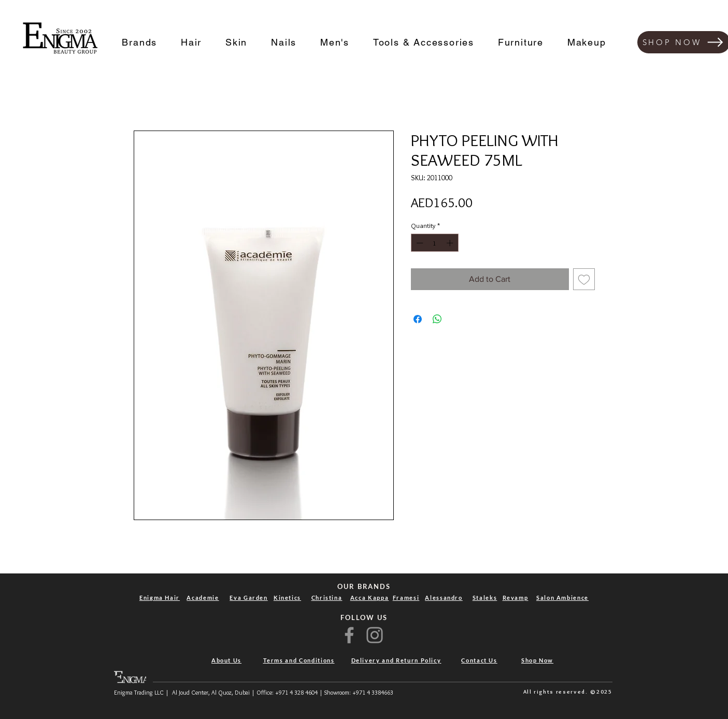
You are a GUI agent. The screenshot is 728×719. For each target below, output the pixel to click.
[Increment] (451, 243)
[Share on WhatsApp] (437, 319)
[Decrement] (419, 243)
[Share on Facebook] (418, 319)
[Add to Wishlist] (584, 279)
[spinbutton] (434, 243)
